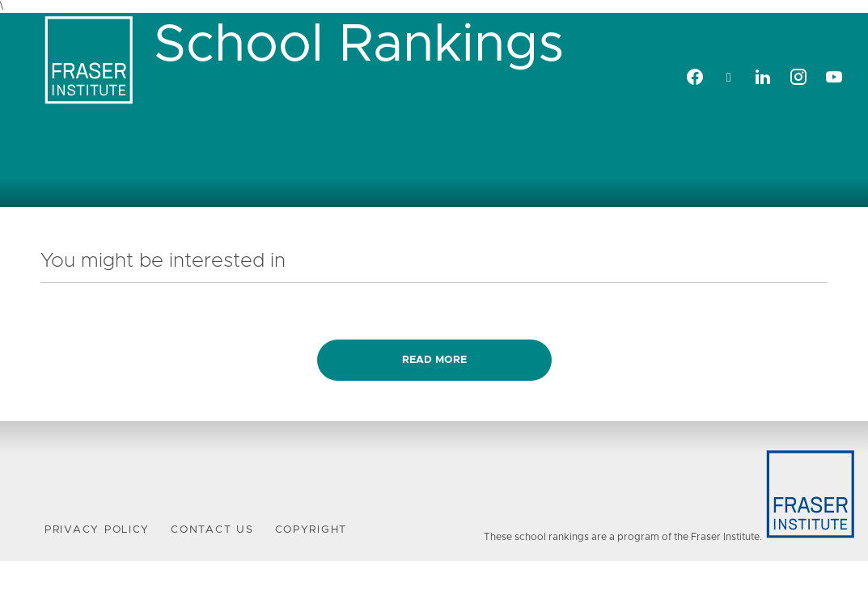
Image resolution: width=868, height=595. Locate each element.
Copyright (311, 530)
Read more (434, 360)
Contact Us (212, 530)
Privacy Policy (97, 530)
